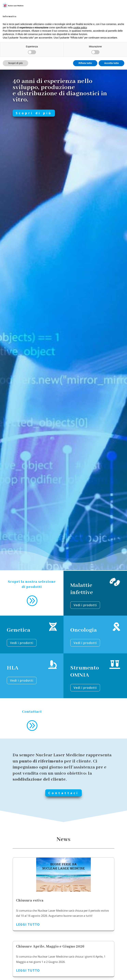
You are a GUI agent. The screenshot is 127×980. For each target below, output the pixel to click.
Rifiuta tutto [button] (85, 63)
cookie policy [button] (80, 28)
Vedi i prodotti (22, 680)
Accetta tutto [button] (111, 63)
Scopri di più (42, 113)
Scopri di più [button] (15, 63)
